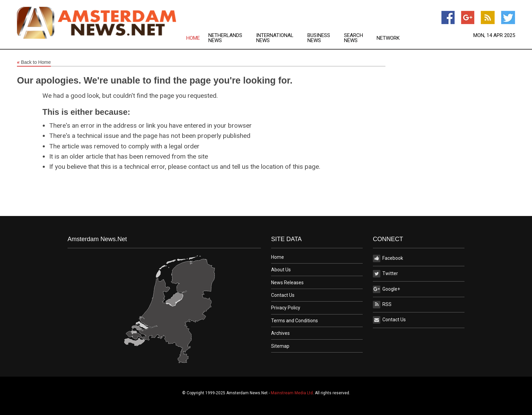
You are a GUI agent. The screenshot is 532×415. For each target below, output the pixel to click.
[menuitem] (197, 38)
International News (275, 38)
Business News (319, 38)
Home (193, 38)
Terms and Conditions (294, 321)
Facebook (388, 258)
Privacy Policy (286, 308)
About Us (281, 270)
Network (388, 38)
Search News (354, 38)
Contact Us (283, 295)
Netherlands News (225, 38)
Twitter (385, 274)
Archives (280, 333)
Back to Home (34, 62)
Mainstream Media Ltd (292, 393)
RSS (382, 305)
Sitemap (280, 346)
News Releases (287, 283)
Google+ (386, 289)
